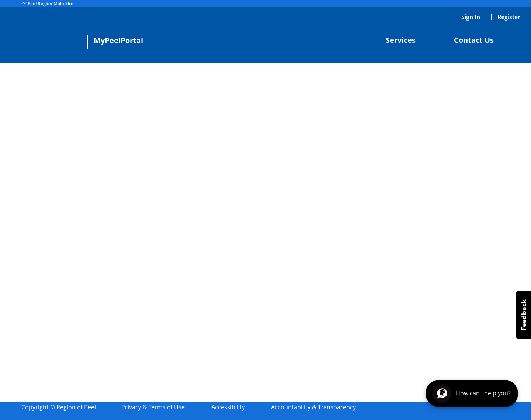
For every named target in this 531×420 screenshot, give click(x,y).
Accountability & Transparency (313, 407)
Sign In (471, 17)
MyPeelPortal (118, 41)
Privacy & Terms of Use (153, 407)
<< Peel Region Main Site (47, 4)
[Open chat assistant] (472, 393)
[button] (524, 315)
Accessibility (228, 407)
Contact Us (477, 40)
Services (404, 40)
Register (509, 17)
